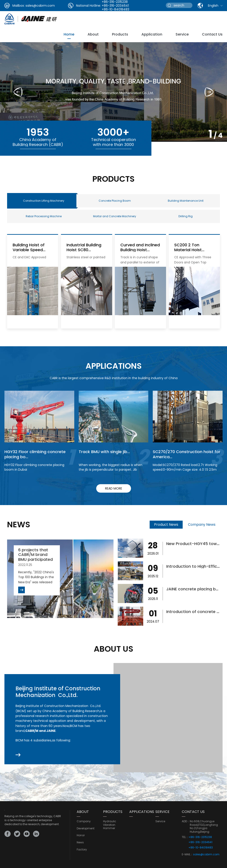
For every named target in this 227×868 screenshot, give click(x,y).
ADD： (186, 821)
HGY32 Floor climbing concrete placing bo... (35, 454)
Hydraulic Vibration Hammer (110, 825)
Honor (81, 835)
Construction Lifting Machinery (44, 201)
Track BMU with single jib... (104, 452)
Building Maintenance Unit (184, 201)
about (93, 34)
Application (152, 34)
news (80, 842)
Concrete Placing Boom (113, 201)
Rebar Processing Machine (42, 216)
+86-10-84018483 (115, 9)
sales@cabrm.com (40, 6)
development (86, 828)
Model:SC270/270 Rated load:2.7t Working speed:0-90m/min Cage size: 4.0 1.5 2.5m (185, 467)
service (182, 34)
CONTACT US (193, 812)
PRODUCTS (113, 812)
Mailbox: (19, 6)
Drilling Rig (184, 216)
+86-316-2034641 (115, 6)
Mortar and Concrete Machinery (113, 216)
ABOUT (83, 812)
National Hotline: (88, 6)
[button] (209, 92)
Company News (202, 525)
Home (69, 34)
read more (114, 488)
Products (120, 34)
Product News (166, 525)
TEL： (185, 837)
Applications (142, 812)
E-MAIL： (187, 854)
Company (84, 821)
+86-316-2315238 (200, 837)
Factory (82, 850)
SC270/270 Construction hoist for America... (187, 454)
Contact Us (212, 34)
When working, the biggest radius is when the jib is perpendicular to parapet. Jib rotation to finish (111, 470)
